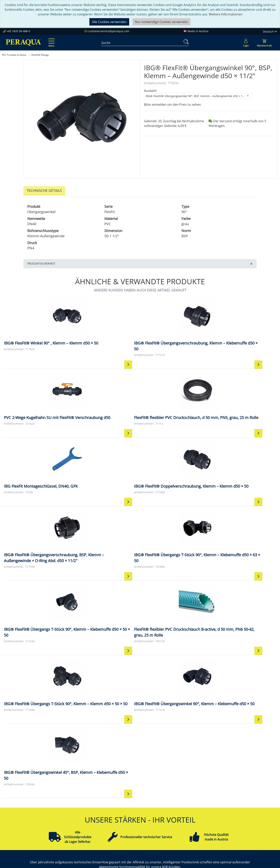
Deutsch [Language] (270, 31)
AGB (174, 814)
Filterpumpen (237, 819)
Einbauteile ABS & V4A (243, 805)
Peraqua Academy (128, 810)
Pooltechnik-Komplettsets (246, 814)
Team (63, 810)
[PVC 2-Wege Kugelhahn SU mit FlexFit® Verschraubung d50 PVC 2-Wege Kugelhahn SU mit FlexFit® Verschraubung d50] (175, 325)
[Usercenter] (246, 43)
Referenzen (67, 824)
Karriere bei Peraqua (74, 828)
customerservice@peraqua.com (109, 31)
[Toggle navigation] (51, 40)
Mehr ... (232, 838)
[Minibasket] (264, 43)
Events (120, 819)
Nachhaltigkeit (69, 819)
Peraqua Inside (70, 805)
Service (120, 805)
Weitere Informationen (226, 14)
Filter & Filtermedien (242, 810)
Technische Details (44, 190)
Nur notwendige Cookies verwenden (161, 22)
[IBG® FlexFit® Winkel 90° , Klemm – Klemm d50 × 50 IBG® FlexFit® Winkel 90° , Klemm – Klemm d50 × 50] (36, 325)
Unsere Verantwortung (76, 814)
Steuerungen (236, 833)
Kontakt (177, 805)
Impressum (179, 810)
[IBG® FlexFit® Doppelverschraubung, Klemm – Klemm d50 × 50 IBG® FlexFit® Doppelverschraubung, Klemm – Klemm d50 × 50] (105, 409)
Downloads (123, 824)
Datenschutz (180, 819)
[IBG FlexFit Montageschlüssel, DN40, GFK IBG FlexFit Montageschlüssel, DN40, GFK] (36, 406)
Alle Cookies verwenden (109, 22)
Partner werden (127, 814)
